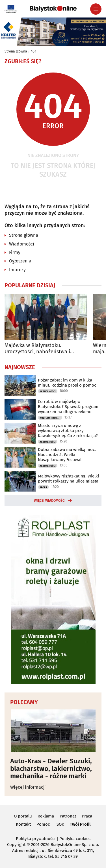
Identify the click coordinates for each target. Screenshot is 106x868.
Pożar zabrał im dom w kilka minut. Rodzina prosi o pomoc (67, 383)
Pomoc (43, 824)
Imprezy (17, 270)
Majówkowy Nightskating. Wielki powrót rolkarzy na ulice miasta (68, 479)
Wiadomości (22, 244)
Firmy (15, 252)
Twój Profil (80, 824)
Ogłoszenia (20, 261)
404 (33, 51)
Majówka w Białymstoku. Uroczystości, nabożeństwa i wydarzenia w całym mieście (37, 349)
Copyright (16, 845)
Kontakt (23, 824)
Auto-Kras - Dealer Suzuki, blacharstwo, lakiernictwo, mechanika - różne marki (51, 769)
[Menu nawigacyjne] (96, 9)
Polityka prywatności (36, 839)
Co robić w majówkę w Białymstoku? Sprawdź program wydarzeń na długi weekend (68, 407)
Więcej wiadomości (50, 501)
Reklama (46, 816)
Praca (87, 816)
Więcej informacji (28, 787)
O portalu (23, 816)
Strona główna (16, 51)
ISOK (60, 824)
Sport (43, 487)
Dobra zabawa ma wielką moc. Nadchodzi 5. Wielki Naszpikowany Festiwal (67, 455)
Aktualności (48, 391)
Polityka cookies (75, 839)
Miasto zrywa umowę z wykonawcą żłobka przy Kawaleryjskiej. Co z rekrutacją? (68, 431)
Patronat (68, 816)
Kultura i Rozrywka (51, 418)
